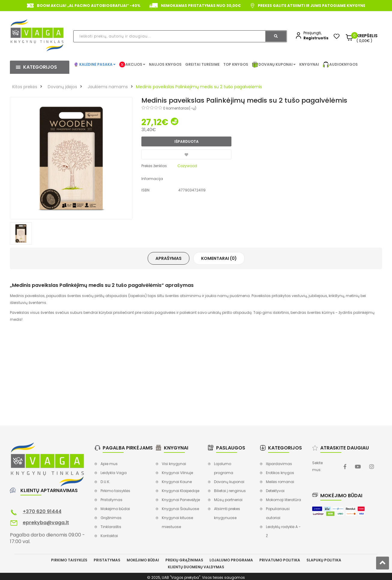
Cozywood (187, 166)
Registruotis (316, 38)
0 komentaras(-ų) (180, 108)
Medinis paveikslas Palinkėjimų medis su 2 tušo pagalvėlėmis (199, 87)
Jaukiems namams (108, 87)
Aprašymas (169, 258)
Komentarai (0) (219, 258)
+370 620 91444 (42, 511)
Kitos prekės (25, 87)
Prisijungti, (312, 33)
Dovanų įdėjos (62, 87)
